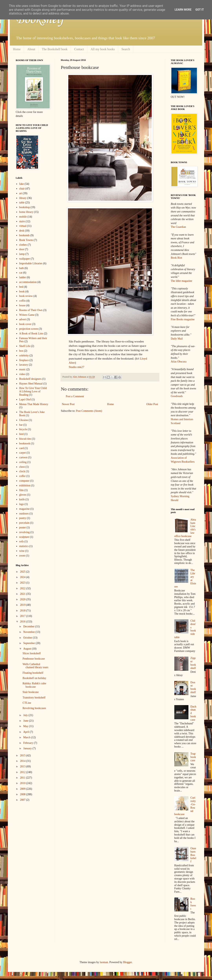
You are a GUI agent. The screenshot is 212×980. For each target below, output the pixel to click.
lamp (22, 254)
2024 (23, 577)
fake (22, 184)
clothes (23, 245)
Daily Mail (177, 339)
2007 (23, 800)
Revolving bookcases (34, 708)
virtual (23, 226)
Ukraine (24, 420)
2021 (23, 594)
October (28, 638)
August (27, 649)
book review (26, 296)
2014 (23, 761)
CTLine (27, 703)
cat (21, 273)
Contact (79, 49)
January (28, 748)
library (23, 198)
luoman (104, 962)
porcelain (24, 523)
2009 (23, 789)
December (29, 626)
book (22, 291)
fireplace (24, 360)
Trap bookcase (193, 757)
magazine (25, 509)
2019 (23, 605)
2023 (23, 583)
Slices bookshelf (32, 653)
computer (24, 481)
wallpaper (25, 259)
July (26, 715)
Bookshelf (40, 20)
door (22, 249)
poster (23, 528)
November (29, 632)
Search (126, 49)
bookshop (25, 207)
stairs (22, 221)
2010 (23, 783)
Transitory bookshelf (34, 698)
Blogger (127, 962)
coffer (22, 476)
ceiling (23, 462)
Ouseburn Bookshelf (193, 855)
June (26, 721)
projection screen (29, 329)
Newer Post (68, 404)
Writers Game (27, 315)
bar (21, 425)
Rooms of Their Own (31, 310)
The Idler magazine (181, 281)
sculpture (24, 537)
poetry (23, 518)
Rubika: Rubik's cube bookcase (34, 685)
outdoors (24, 514)
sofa (21, 541)
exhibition (25, 485)
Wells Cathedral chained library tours (35, 666)
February (28, 743)
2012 (23, 772)
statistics (24, 546)
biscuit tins (25, 439)
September (29, 643)
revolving (25, 532)
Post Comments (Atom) (89, 411)
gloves (23, 495)
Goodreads (177, 396)
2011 (23, 778)
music (22, 369)
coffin (22, 301)
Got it (200, 10)
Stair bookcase (31, 692)
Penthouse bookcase (34, 659)
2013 (23, 766)
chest (22, 467)
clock (22, 471)
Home (17, 49)
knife (22, 499)
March (27, 737)
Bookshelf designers (30, 379)
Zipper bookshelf (193, 663)
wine (22, 551)
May (26, 726)
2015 (23, 755)
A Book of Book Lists (31, 334)
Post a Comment (75, 396)
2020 (23, 599)
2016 (23, 622)
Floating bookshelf (33, 673)
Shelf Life (25, 346)
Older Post (152, 404)
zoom (22, 556)
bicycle (23, 429)
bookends (25, 235)
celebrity (24, 355)
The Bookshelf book (55, 49)
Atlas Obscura (179, 362)
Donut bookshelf (193, 687)
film (21, 490)
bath (22, 268)
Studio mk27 (76, 367)
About (31, 49)
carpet (23, 453)
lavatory (24, 365)
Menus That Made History (34, 404)
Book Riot (176, 258)
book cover (25, 324)
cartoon (23, 457)
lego (22, 504)
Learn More (183, 10)
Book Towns (26, 240)
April (26, 732)
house (22, 305)
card (22, 448)
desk (22, 231)
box (21, 351)
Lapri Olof (25, 399)
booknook (25, 443)
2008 (23, 794)
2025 (23, 572)
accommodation (28, 282)
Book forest (193, 904)
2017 (23, 616)
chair (22, 189)
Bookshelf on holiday (34, 678)
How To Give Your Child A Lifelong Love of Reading (33, 391)
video (22, 374)
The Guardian (178, 227)
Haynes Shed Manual (31, 384)
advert (23, 319)
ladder (23, 277)
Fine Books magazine (183, 319)
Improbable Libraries (31, 263)
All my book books (103, 49)
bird (21, 434)
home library (26, 212)
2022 (23, 588)
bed (21, 287)
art (21, 193)
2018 (23, 611)
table (22, 203)
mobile (23, 217)
